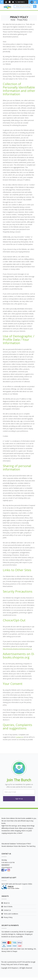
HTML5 (28, 844)
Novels (4, 846)
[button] (19, 799)
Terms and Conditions (11, 914)
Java (24, 844)
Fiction (16, 846)
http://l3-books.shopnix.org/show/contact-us (17, 649)
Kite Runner (22, 846)
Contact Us (19, 737)
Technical (19, 844)
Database (13, 844)
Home (13, 20)
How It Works (8, 907)
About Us (7, 903)
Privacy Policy (8, 917)
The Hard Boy (31, 846)
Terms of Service (19, 964)
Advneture (10, 846)
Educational (5, 844)
